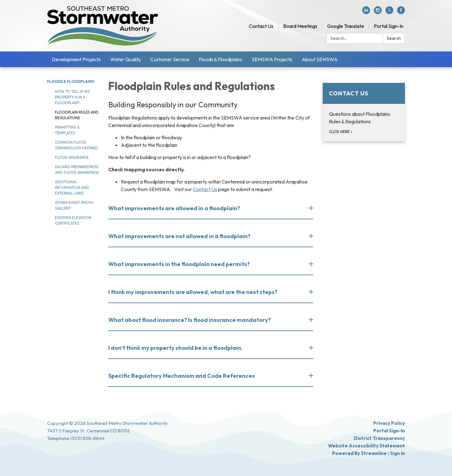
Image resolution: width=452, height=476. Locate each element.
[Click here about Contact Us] (364, 112)
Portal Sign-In (389, 26)
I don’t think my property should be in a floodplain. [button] (176, 348)
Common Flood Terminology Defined (76, 145)
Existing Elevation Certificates (73, 220)
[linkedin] (366, 12)
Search (394, 38)
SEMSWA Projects (272, 59)
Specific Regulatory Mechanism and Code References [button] (182, 376)
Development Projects (76, 59)
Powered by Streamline (359, 453)
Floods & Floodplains (221, 59)
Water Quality (126, 59)
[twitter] (389, 12)
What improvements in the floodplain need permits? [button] (180, 264)
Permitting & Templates (67, 130)
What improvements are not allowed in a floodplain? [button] (180, 236)
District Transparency (379, 438)
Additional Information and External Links (72, 187)
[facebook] (401, 12)
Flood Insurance (72, 157)
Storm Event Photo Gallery (74, 205)
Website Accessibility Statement (366, 446)
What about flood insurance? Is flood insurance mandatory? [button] (190, 320)
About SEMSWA (320, 59)
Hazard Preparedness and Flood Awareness (77, 170)
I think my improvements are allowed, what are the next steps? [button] (193, 292)
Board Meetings (300, 26)
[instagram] (378, 12)
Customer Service (170, 59)
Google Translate (346, 26)
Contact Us (261, 26)
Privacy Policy (389, 423)
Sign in (398, 453)
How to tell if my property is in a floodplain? (73, 97)
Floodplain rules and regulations (77, 115)
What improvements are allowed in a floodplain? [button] (175, 208)
